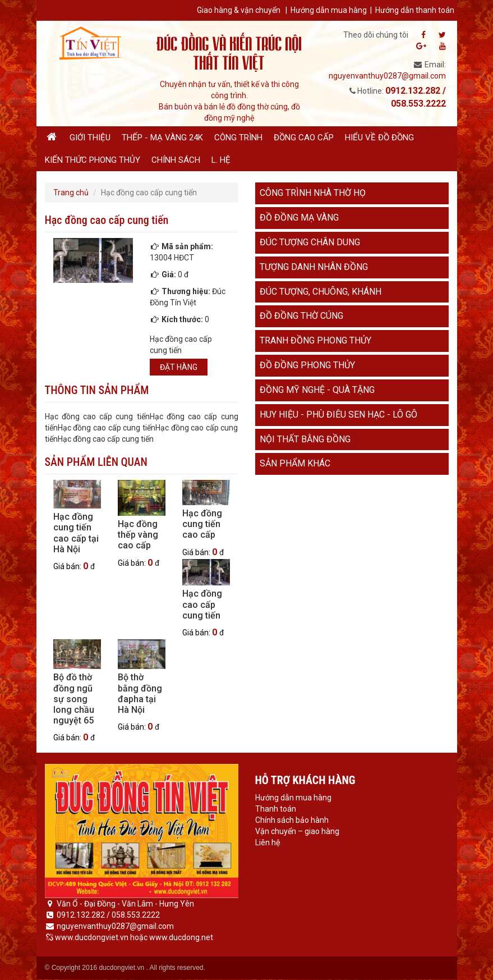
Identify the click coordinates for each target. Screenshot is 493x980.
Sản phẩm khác (295, 463)
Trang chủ (71, 193)
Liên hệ (268, 842)
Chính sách (176, 160)
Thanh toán (276, 809)
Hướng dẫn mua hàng (329, 10)
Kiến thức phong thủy (93, 160)
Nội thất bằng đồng (305, 439)
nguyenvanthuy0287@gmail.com (387, 76)
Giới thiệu (90, 138)
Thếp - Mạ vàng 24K (162, 138)
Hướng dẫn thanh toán (415, 10)
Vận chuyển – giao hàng (297, 831)
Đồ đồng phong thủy (307, 365)
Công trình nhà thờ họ (313, 193)
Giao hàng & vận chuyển (239, 10)
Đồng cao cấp (304, 138)
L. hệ (221, 160)
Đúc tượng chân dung (310, 242)
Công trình (238, 138)
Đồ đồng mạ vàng (299, 217)
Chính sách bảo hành (292, 820)
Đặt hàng (179, 367)
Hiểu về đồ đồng (379, 138)
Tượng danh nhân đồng (314, 267)
